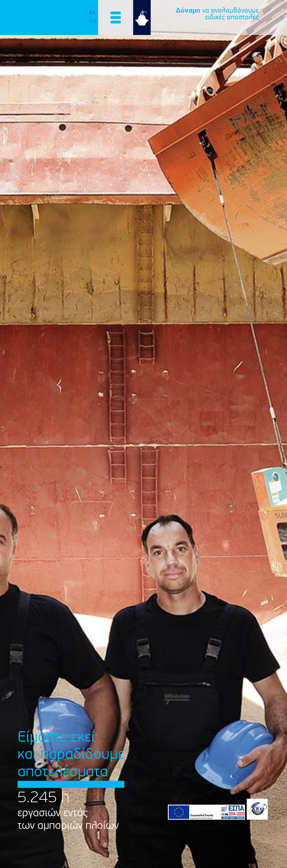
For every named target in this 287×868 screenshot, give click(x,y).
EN (93, 21)
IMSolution (56, 21)
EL (93, 13)
